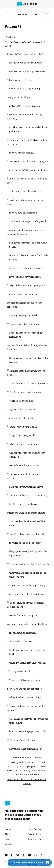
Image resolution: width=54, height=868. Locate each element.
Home (8, 829)
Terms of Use (35, 839)
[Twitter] (18, 855)
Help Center (34, 829)
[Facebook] (12, 855)
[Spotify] (35, 855)
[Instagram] (24, 855)
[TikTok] (41, 855)
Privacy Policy (35, 834)
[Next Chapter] (47, 14)
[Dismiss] (10, 863)
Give (7, 839)
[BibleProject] (27, 4)
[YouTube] (6, 855)
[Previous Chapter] (7, 14)
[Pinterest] (30, 855)
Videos (8, 844)
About (8, 834)
